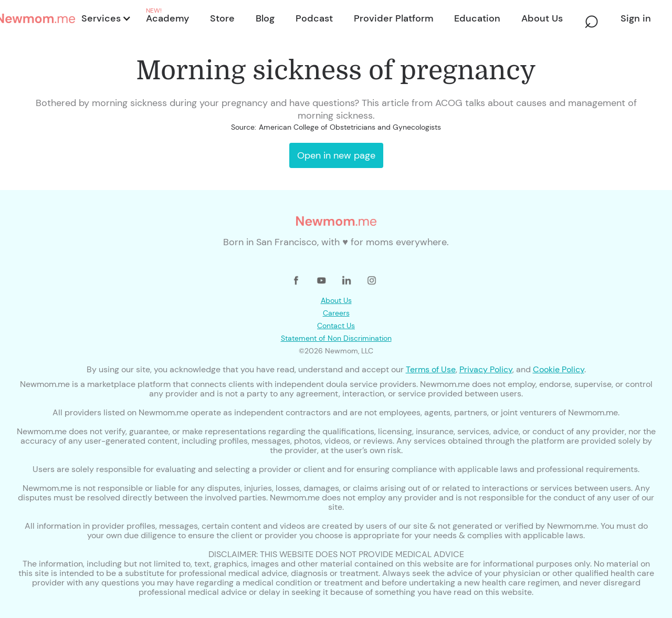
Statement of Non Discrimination (336, 338)
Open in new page (336, 155)
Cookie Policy (559, 369)
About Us (336, 300)
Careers (336, 313)
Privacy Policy (486, 369)
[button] (105, 18)
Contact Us (336, 326)
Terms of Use (431, 369)
